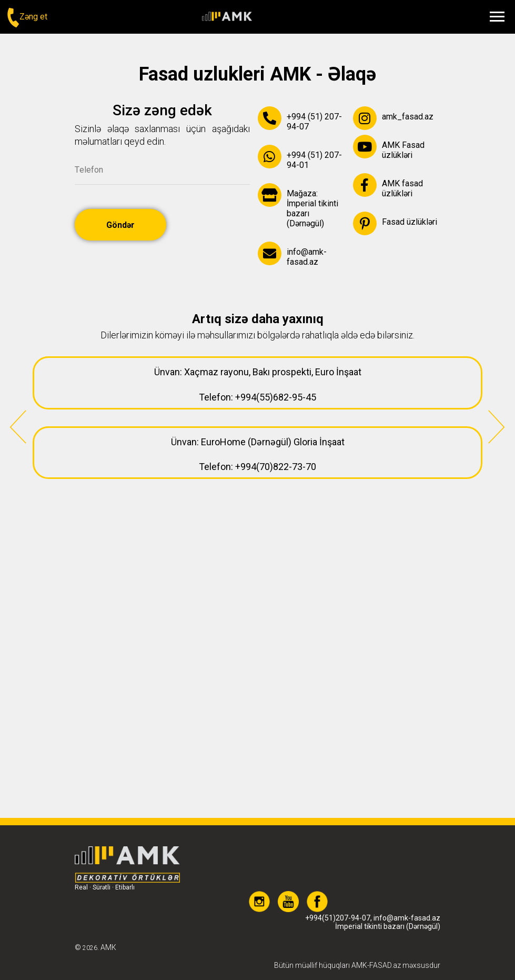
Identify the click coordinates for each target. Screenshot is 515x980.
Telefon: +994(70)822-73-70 (257, 467)
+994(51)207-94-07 (338, 901)
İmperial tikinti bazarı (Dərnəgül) (388, 909)
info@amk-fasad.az (407, 901)
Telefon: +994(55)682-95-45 (257, 397)
